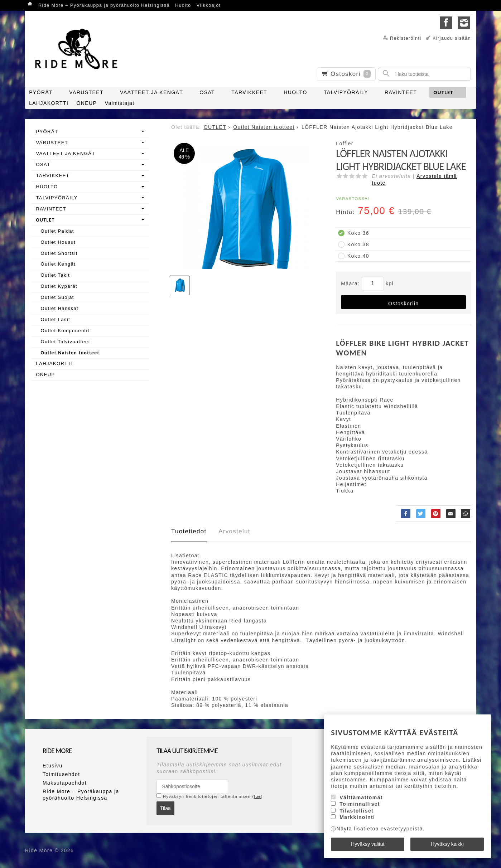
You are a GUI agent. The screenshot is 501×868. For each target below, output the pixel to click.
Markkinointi (357, 817)
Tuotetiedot (189, 531)
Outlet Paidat (57, 231)
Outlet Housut (58, 242)
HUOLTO (295, 92)
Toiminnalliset (360, 804)
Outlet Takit (55, 275)
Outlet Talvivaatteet (65, 342)
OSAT (207, 92)
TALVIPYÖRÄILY (346, 92)
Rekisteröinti (406, 38)
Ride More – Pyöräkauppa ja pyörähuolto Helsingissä (104, 5)
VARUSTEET (86, 92)
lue (258, 796)
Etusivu (53, 766)
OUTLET (443, 92)
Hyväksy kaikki (447, 844)
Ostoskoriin (403, 304)
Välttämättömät (361, 797)
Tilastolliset (357, 811)
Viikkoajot (209, 5)
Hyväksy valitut (368, 844)
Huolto (183, 5)
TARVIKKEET (249, 92)
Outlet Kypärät (59, 286)
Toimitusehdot (61, 774)
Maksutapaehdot (65, 783)
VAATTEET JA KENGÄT (151, 92)
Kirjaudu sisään (452, 38)
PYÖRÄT (41, 92)
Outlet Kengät (58, 264)
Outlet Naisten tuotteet (70, 353)
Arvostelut (234, 531)
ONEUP (87, 103)
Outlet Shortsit (59, 253)
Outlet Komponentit (65, 331)
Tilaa (165, 808)
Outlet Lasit (55, 319)
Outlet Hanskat (59, 308)
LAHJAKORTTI (49, 103)
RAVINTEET (401, 92)
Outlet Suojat (57, 297)
